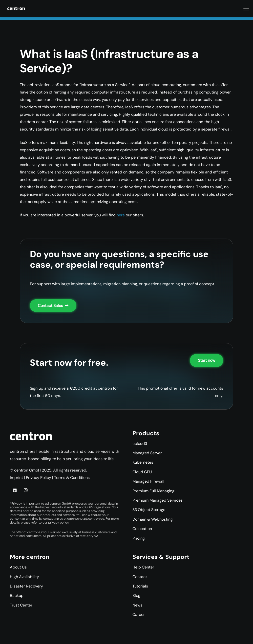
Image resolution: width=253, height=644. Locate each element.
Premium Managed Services (158, 500)
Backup (17, 596)
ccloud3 (140, 444)
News (137, 605)
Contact (140, 577)
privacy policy (58, 522)
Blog (136, 596)
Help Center (143, 567)
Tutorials (140, 586)
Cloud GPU (142, 472)
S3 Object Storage (149, 510)
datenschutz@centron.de (86, 519)
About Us (18, 567)
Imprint (16, 478)
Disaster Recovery (26, 586)
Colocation (142, 529)
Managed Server (147, 453)
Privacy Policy (39, 478)
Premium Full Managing (153, 491)
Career (139, 615)
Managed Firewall (148, 481)
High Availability (24, 577)
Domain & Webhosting (153, 519)
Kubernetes (143, 462)
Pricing (139, 538)
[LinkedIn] (15, 490)
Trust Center (21, 605)
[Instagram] (25, 490)
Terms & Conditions (72, 478)
